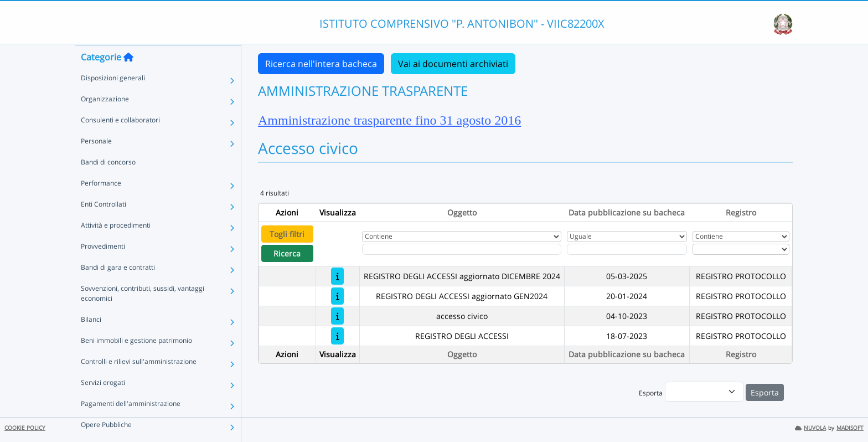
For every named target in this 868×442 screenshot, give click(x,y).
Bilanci (91, 340)
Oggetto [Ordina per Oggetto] (462, 212)
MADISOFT (850, 428)
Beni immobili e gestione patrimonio (136, 361)
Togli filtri (287, 234)
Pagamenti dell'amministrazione (131, 425)
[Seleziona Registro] (741, 249)
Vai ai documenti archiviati (453, 64)
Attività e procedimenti (116, 246)
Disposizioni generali (113, 99)
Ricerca (287, 253)
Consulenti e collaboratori (120, 141)
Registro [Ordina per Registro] (741, 212)
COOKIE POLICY (25, 428)
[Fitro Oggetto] (462, 249)
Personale (96, 162)
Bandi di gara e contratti (118, 288)
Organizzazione (105, 120)
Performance (101, 204)
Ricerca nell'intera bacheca (321, 64)
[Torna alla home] (128, 78)
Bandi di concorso (108, 183)
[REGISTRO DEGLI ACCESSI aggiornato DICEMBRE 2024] (337, 276)
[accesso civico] (337, 316)
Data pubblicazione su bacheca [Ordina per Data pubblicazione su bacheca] (627, 212)
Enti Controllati (104, 225)
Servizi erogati (103, 404)
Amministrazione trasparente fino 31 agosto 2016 (389, 120)
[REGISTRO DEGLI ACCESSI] (337, 336)
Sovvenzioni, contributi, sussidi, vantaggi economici (143, 314)
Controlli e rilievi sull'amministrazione (139, 382)
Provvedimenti (103, 267)
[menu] (704, 392)
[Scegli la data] (627, 249)
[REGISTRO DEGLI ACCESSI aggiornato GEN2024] (337, 296)
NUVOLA (810, 428)
